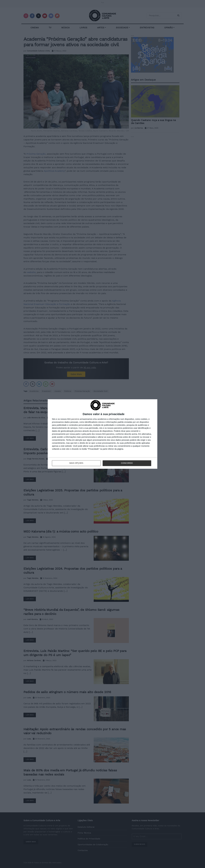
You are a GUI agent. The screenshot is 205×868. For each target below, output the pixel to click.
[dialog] (102, 434)
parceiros (75, 419)
